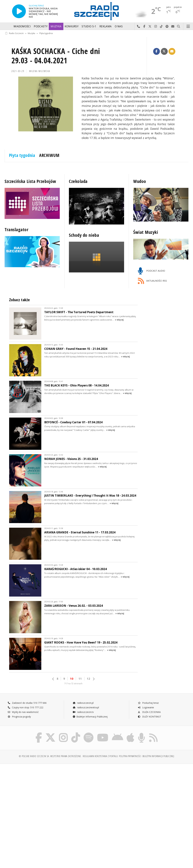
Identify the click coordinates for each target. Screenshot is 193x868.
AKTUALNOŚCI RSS (152, 281)
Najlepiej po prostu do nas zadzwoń (139, 27)
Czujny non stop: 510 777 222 (25, 707)
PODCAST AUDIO (151, 271)
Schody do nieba (84, 235)
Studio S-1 (89, 26)
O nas (119, 26)
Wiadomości (22, 26)
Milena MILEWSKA (40, 71)
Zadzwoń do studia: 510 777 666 (27, 703)
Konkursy (72, 26)
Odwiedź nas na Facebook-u (144, 27)
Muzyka (56, 26)
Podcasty (41, 26)
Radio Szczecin (14, 33)
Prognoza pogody (19, 717)
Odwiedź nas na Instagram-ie (156, 27)
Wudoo (140, 181)
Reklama (105, 26)
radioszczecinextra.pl (86, 707)
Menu (188, 27)
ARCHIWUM (49, 155)
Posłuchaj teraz (148, 703)
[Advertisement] (50, 791)
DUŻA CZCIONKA (149, 712)
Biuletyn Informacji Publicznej (90, 717)
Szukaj (179, 27)
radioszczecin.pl (83, 703)
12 (88, 679)
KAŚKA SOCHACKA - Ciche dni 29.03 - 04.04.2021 (56, 56)
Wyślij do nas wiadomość (173, 27)
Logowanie (146, 707)
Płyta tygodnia (46, 33)
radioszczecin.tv (83, 712)
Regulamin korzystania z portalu (100, 756)
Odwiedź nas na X (150, 27)
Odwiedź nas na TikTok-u (161, 27)
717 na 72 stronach (73, 684)
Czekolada (78, 181)
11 (80, 679)
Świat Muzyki (146, 232)
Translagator (17, 230)
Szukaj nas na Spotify (167, 27)
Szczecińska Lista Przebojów (30, 181)
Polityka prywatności (130, 756)
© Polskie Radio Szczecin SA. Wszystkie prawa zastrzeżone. (50, 756)
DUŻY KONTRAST (149, 717)
